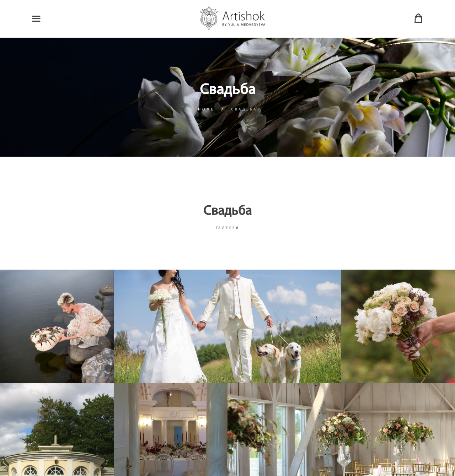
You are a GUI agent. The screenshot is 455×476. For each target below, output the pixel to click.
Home (206, 110)
